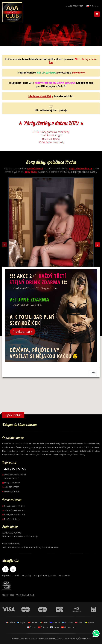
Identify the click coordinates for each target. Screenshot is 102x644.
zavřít (93, 372)
